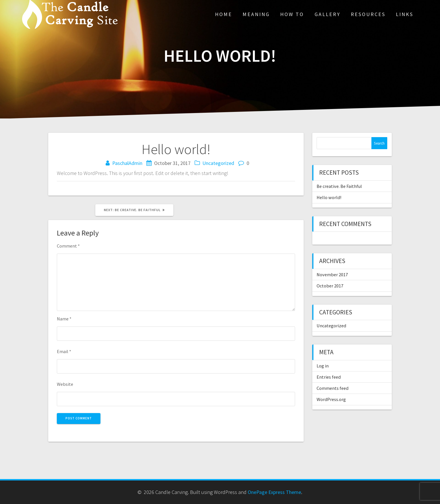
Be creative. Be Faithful (339, 186)
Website (65, 384)
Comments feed (333, 388)
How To (292, 14)
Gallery (327, 14)
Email (64, 351)
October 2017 (330, 286)
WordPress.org (331, 399)
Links (405, 14)
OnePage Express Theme (274, 492)
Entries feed (329, 377)
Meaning (256, 14)
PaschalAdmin (127, 163)
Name (64, 319)
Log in (323, 366)
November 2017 (332, 275)
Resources (368, 14)
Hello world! (329, 197)
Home (224, 14)
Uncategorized (218, 163)
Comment (68, 246)
